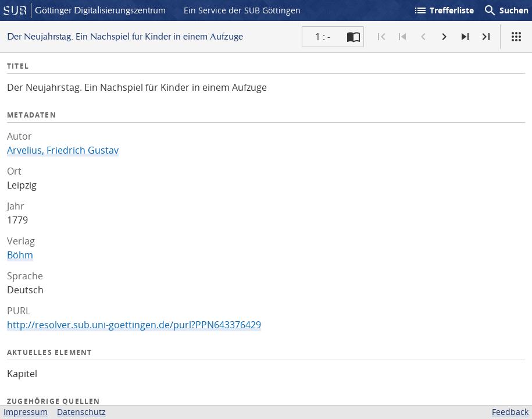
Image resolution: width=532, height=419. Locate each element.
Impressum (26, 412)
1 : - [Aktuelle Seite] (323, 37)
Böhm (20, 255)
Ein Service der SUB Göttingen (242, 10)
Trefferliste (444, 10)
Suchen (506, 10)
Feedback (510, 412)
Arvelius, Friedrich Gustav (63, 150)
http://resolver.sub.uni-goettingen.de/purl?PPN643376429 (134, 325)
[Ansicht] (516, 37)
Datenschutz (81, 412)
